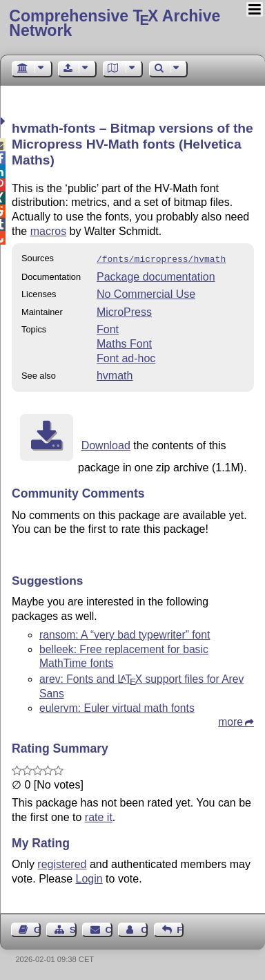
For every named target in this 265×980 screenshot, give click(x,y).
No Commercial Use (146, 293)
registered (62, 863)
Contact (109, 929)
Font (108, 328)
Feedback (180, 929)
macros (48, 231)
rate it (99, 816)
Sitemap (73, 929)
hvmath (115, 374)
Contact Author (144, 929)
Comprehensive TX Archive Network (115, 23)
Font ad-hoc (126, 357)
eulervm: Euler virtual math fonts (117, 707)
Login (89, 877)
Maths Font (124, 342)
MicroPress (124, 311)
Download (106, 444)
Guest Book (37, 929)
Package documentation (156, 275)
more (230, 720)
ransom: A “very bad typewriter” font (125, 633)
